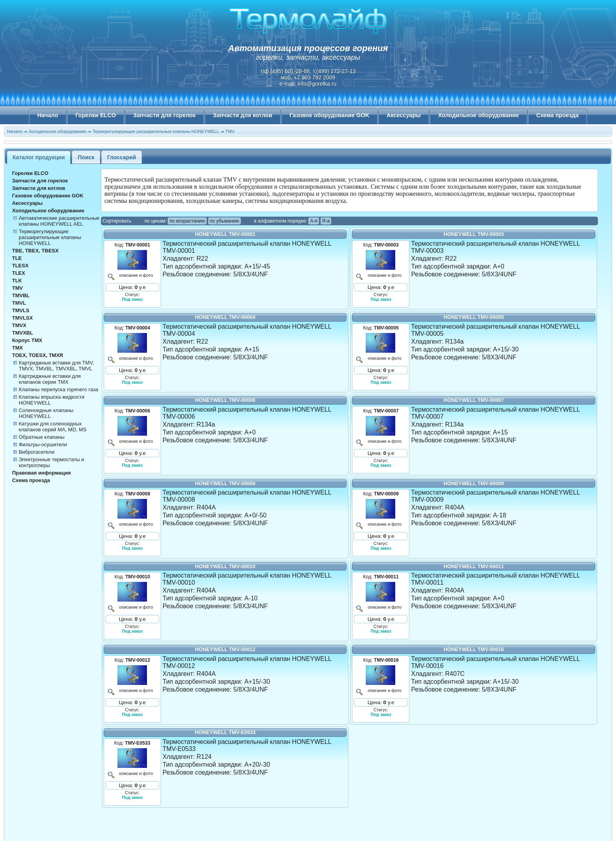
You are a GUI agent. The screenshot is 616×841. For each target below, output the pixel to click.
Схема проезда (557, 115)
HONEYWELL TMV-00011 (474, 566)
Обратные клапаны (42, 437)
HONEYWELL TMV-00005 (474, 317)
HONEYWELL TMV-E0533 (225, 732)
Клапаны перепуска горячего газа (59, 389)
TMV (230, 131)
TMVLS (21, 310)
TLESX (20, 266)
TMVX (19, 325)
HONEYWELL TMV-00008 (225, 483)
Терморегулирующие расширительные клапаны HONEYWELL (156, 131)
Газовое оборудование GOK (329, 115)
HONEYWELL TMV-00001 (225, 234)
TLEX (19, 273)
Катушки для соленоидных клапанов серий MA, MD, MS (53, 427)
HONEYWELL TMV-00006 (225, 400)
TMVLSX (23, 318)
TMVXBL (23, 333)
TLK (17, 281)
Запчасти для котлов (243, 115)
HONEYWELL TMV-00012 (225, 649)
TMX (17, 348)
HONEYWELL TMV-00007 (474, 400)
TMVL (19, 303)
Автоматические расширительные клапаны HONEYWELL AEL (59, 221)
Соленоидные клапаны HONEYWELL (46, 413)
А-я (314, 221)
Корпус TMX (27, 340)
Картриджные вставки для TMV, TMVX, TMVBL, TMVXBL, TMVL (56, 366)
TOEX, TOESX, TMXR (38, 355)
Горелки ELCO (96, 115)
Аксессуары (404, 115)
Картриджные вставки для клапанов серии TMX (50, 379)
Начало (48, 115)
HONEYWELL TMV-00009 (474, 483)
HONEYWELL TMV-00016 (474, 649)
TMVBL (21, 295)
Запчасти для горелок (164, 115)
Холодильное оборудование (478, 115)
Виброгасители (37, 452)
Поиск (86, 157)
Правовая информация (42, 473)
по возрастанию (187, 221)
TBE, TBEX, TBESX (35, 251)
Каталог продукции (39, 157)
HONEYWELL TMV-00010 (225, 566)
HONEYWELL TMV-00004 (225, 317)
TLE (17, 258)
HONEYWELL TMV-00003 (474, 234)
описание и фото (135, 275)
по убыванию (225, 221)
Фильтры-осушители (43, 444)
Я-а (326, 221)
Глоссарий (122, 157)
